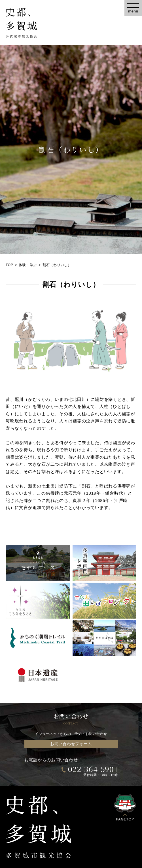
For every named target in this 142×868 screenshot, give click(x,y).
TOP (9, 265)
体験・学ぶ (28, 265)
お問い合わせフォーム (71, 744)
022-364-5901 (93, 769)
